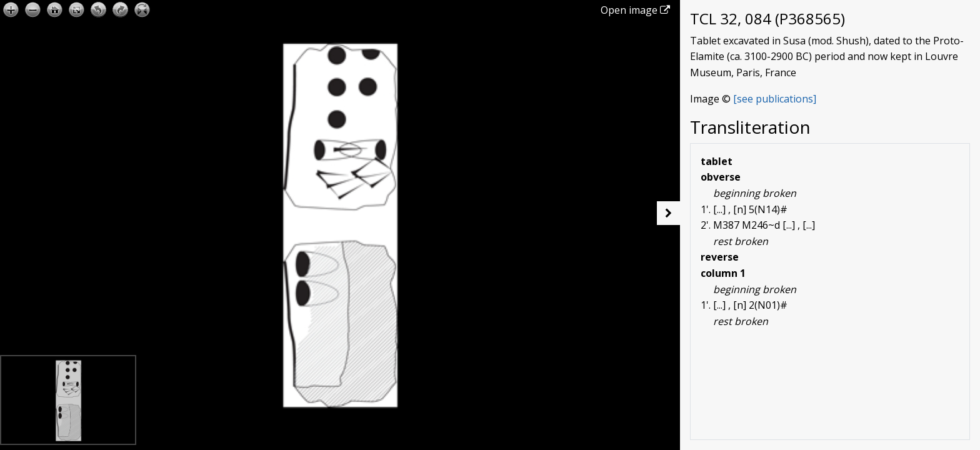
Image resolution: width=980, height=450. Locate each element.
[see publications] (775, 99)
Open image (635, 10)
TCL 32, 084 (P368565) (767, 18)
